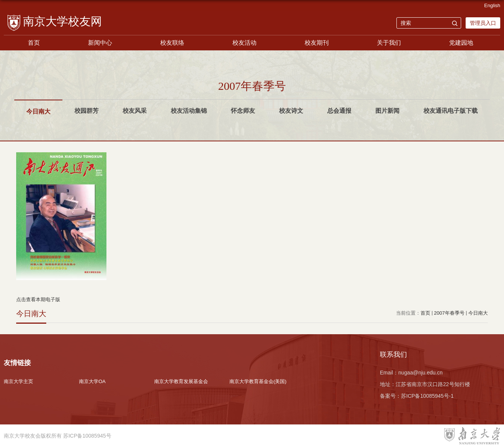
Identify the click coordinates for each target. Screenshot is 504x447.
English (492, 5)
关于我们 (389, 43)
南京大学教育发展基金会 (181, 381)
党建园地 (461, 43)
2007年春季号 (449, 313)
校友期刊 (317, 43)
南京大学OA (92, 381)
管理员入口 (483, 23)
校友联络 (172, 43)
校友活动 (244, 43)
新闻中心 (100, 43)
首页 (34, 43)
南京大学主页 (18, 381)
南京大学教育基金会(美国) (258, 381)
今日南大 (478, 313)
